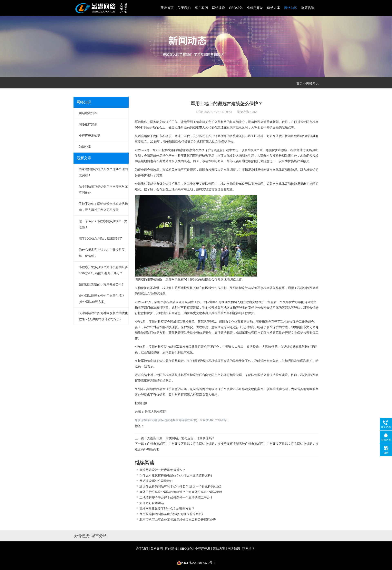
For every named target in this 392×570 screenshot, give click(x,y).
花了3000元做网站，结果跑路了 (101, 238)
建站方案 (274, 8)
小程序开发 (255, 8)
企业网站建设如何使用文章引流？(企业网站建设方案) (102, 299)
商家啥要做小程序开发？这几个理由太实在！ (103, 172)
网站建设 (218, 8)
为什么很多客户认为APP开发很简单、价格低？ (102, 253)
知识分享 (85, 147)
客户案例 (201, 8)
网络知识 (291, 8)
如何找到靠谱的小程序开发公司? (101, 284)
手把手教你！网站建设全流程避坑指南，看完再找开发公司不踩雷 (103, 207)
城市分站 (99, 536)
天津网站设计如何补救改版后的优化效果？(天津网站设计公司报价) (103, 316)
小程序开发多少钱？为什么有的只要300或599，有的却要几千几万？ (103, 270)
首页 (300, 83)
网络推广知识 (88, 124)
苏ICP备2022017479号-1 (198, 563)
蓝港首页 (167, 8)
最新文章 (84, 158)
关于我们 (184, 8)
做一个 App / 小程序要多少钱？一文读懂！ (103, 224)
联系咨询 (308, 8)
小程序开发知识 (90, 136)
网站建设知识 (88, 113)
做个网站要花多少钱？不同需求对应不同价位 (103, 189)
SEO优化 (236, 8)
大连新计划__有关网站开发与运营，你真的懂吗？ (181, 438)
